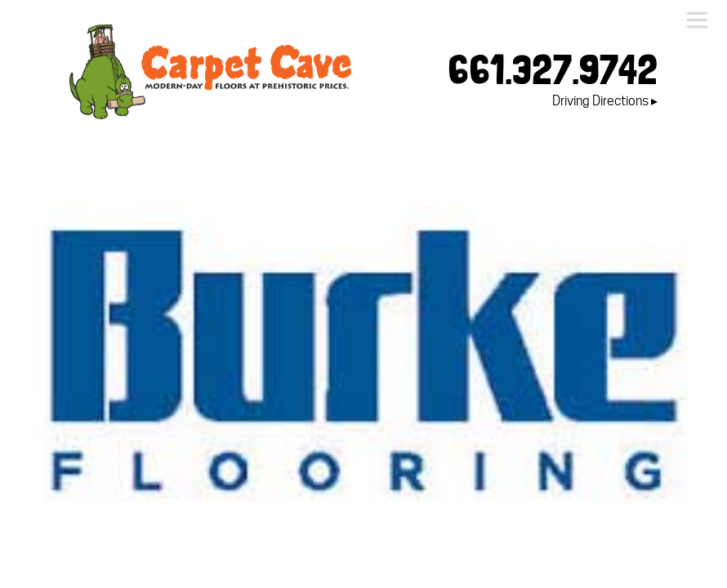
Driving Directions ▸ (605, 101)
